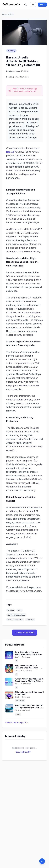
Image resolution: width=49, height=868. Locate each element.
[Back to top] (42, 861)
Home (5, 15)
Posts (12, 15)
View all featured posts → (17, 722)
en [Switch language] (33, 5)
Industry (11, 51)
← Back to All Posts (25, 633)
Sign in (42, 5)
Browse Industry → (24, 752)
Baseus (10, 152)
